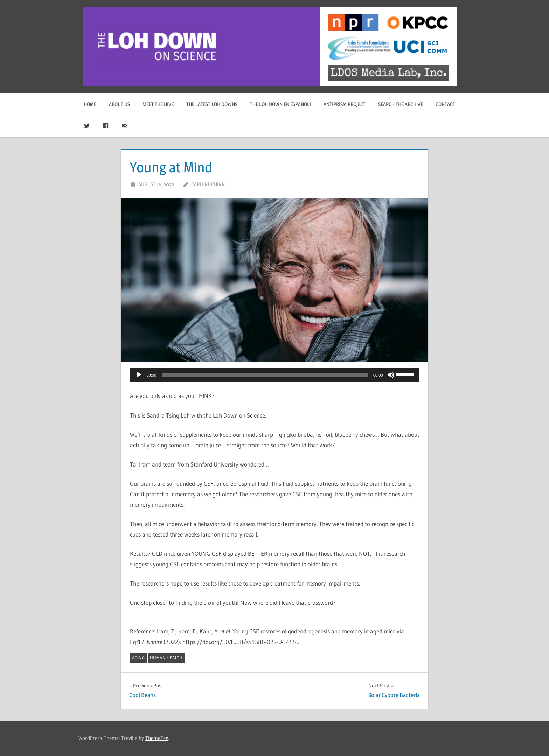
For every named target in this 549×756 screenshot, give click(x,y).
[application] (275, 375)
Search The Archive (401, 104)
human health (166, 658)
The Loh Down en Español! (280, 104)
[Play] (139, 375)
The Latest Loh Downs (212, 104)
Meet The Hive (158, 104)
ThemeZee (157, 738)
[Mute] (391, 375)
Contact (445, 104)
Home (90, 104)
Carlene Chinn (208, 184)
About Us (119, 104)
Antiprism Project (345, 104)
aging (138, 658)
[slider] (265, 375)
